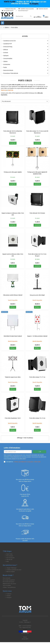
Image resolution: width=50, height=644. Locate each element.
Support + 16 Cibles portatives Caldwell (37, 336)
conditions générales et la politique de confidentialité (27, 462)
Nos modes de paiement (9, 580)
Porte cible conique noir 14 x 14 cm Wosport (37, 255)
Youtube (8, 596)
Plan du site (9, 560)
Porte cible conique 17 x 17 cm (37, 377)
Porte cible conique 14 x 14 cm (37, 418)
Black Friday (9, 554)
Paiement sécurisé (42, 9)
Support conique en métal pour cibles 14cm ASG (13, 214)
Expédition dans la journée (26, 9)
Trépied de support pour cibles (13, 377)
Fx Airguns (34, 3)
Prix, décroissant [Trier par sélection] (6, 101)
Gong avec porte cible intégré (37, 295)
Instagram (9, 598)
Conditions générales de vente (14, 570)
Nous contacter (7, 578)
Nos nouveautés (10, 558)
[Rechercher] (24, 16)
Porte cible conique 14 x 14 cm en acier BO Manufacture (37, 132)
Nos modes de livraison (9, 582)
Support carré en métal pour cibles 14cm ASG (13, 255)
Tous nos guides (7, 585)
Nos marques (10, 556)
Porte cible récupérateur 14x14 (13, 418)
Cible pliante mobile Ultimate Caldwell (13, 295)
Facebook (9, 594)
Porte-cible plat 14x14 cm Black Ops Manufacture (13, 132)
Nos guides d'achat (8, 11)
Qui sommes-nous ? (22, 11)
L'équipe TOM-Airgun (11, 568)
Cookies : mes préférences (9, 587)
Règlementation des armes (9, 584)
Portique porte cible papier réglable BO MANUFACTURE (37, 173)
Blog (8, 561)
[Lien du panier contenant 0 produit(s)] (46, 17)
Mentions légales (11, 572)
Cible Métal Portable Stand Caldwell (13, 336)
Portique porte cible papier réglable (13, 172)
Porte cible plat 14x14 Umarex (37, 213)
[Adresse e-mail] (18, 452)
